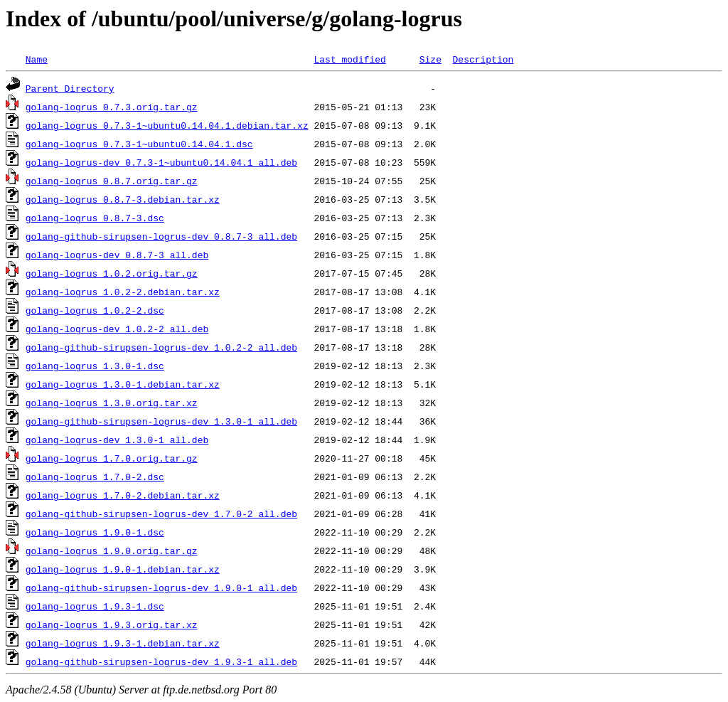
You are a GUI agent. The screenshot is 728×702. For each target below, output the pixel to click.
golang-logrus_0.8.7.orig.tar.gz (112, 181)
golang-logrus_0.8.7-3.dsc (95, 218)
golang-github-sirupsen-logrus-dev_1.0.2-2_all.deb (161, 347)
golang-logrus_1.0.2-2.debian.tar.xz (123, 292)
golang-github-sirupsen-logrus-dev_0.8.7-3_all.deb (161, 236)
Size (430, 59)
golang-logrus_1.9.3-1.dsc (95, 606)
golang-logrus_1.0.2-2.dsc (95, 310)
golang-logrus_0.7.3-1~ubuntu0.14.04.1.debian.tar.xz (167, 125)
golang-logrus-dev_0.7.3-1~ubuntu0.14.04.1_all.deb (161, 162)
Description (483, 59)
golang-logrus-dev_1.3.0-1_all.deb (117, 440)
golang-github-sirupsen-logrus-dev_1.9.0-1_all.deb (161, 587)
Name (37, 59)
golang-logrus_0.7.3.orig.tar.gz (112, 107)
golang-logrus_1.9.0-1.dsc (95, 532)
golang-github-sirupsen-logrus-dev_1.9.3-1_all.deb (161, 661)
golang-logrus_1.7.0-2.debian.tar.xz (123, 495)
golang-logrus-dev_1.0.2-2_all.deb (117, 329)
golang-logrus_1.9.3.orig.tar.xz (112, 624)
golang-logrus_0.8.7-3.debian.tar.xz (123, 199)
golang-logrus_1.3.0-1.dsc (95, 366)
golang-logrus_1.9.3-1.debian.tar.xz (123, 643)
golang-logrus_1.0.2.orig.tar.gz (112, 273)
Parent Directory (70, 88)
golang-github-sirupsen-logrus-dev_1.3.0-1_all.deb (161, 421)
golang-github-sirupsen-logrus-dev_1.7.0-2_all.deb (161, 514)
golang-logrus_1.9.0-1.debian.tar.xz (123, 569)
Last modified (349, 59)
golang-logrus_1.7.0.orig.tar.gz (112, 458)
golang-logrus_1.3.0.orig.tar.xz (112, 403)
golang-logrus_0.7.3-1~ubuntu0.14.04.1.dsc (139, 144)
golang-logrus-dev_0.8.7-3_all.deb (117, 255)
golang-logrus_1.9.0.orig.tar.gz (112, 551)
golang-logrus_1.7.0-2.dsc (95, 477)
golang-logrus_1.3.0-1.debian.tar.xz (123, 384)
